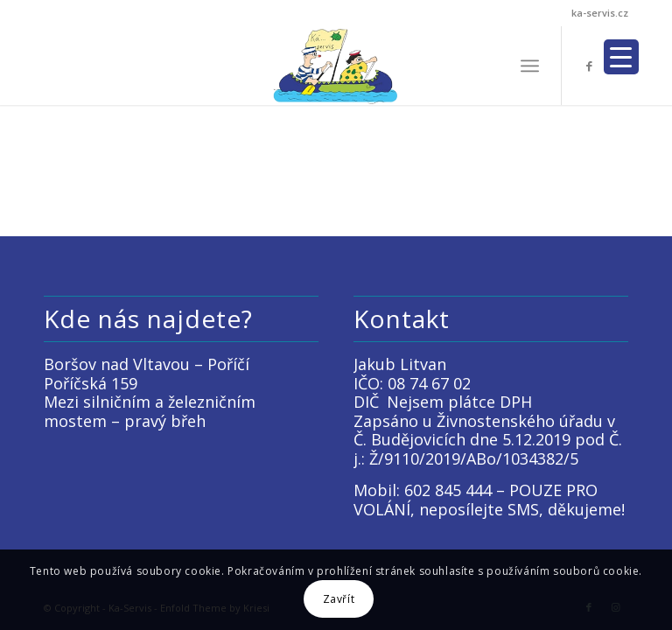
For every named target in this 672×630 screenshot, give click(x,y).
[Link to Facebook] (589, 66)
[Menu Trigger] (621, 57)
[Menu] (530, 66)
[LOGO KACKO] (336, 66)
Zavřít (339, 599)
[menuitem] (530, 66)
